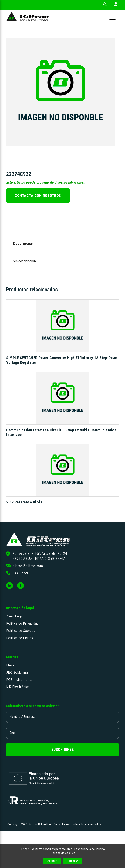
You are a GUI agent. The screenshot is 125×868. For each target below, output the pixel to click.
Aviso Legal (15, 617)
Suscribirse (63, 749)
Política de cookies (63, 853)
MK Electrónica (18, 687)
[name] (62, 717)
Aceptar (52, 861)
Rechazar (72, 861)
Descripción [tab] (23, 244)
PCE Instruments (19, 680)
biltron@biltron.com (28, 566)
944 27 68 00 (22, 573)
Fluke (10, 666)
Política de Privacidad (22, 624)
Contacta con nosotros (38, 196)
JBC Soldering (17, 673)
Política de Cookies (21, 631)
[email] (62, 733)
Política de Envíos (20, 638)
